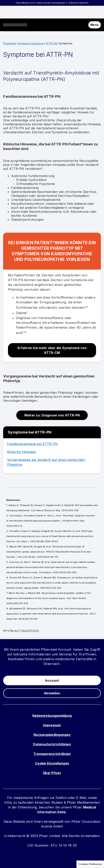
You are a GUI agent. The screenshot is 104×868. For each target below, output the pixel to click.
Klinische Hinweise (22, 452)
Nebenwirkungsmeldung (52, 716)
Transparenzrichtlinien (52, 754)
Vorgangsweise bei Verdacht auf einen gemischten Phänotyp (46, 462)
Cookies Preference (90, 864)
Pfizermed (10, 43)
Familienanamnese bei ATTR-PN (32, 444)
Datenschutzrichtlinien (52, 744)
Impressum (52, 725)
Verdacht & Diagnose (31, 43)
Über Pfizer (52, 773)
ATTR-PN (51, 43)
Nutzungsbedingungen (52, 735)
